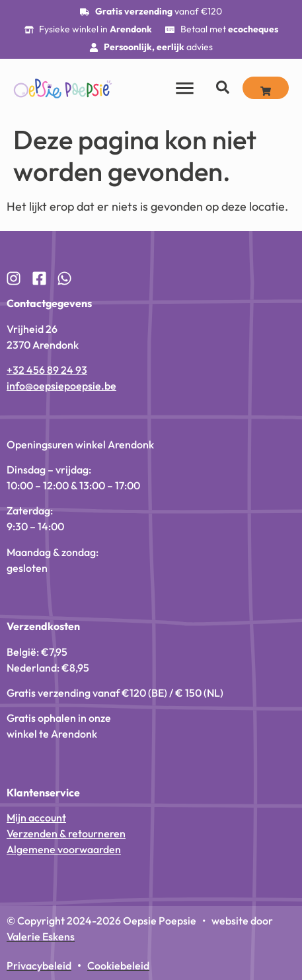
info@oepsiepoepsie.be (61, 386)
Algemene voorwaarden (64, 849)
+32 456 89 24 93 (47, 370)
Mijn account (36, 818)
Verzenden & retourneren (66, 833)
